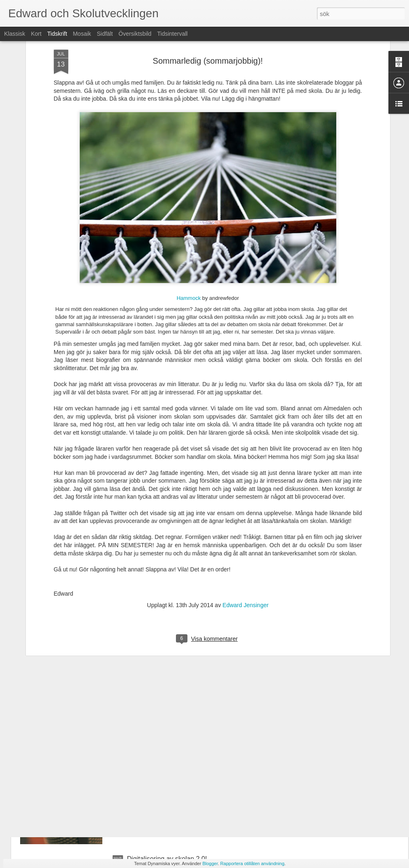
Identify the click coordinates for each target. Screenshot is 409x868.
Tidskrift (57, 34)
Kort (36, 34)
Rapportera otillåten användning (252, 863)
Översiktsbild (135, 34)
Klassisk (15, 34)
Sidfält (105, 34)
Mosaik (82, 34)
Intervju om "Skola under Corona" (176, 766)
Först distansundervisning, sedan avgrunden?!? (196, 672)
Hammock (189, 218)
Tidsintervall (172, 34)
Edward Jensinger (245, 525)
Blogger (210, 863)
